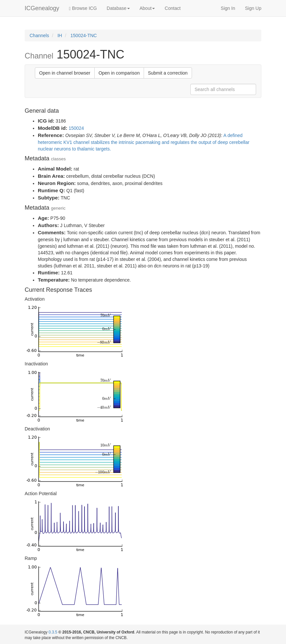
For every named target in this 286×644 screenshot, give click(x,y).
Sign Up (253, 8)
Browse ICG (83, 8)
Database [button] (118, 8)
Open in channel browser (65, 73)
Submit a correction (168, 73)
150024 (76, 128)
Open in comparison (119, 73)
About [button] (147, 8)
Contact (173, 8)
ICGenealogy (42, 8)
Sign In (228, 8)
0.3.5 (53, 632)
